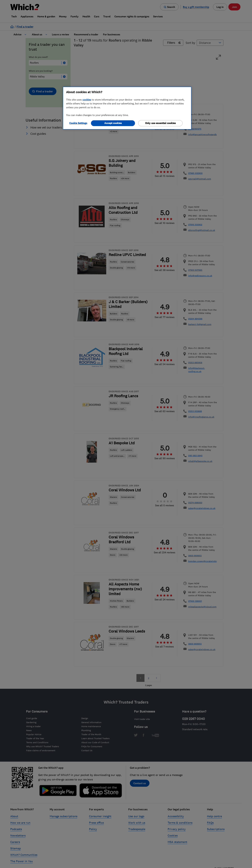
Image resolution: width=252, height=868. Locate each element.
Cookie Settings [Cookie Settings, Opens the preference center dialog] (78, 123)
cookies (87, 100)
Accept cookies (113, 123)
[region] (127, 108)
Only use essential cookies (160, 123)
